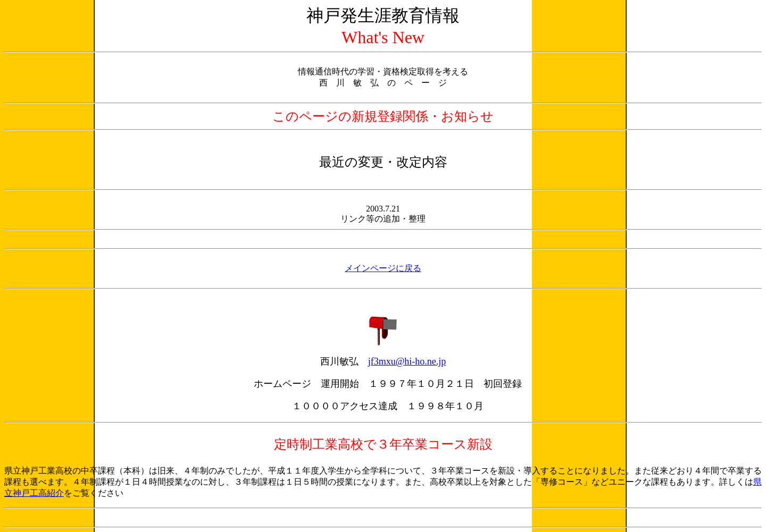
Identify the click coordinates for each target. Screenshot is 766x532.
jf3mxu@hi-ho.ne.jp (407, 361)
